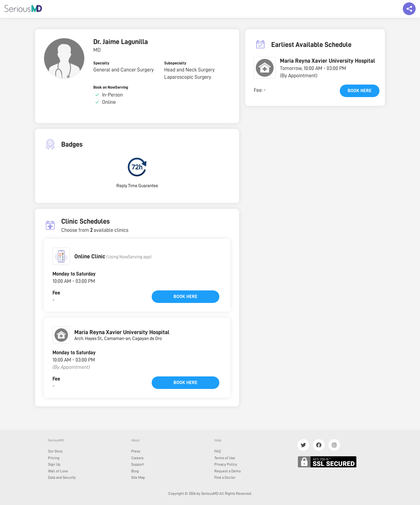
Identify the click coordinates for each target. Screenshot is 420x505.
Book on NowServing (111, 87)
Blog (135, 471)
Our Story (55, 451)
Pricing (54, 458)
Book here (185, 297)
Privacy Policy (226, 464)
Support (138, 464)
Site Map (138, 477)
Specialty (101, 63)
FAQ (218, 451)
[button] (61, 256)
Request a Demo (228, 471)
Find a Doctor (225, 477)
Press (136, 451)
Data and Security (62, 477)
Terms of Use (225, 458)
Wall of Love (58, 471)
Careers (137, 458)
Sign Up (54, 464)
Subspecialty (175, 63)
